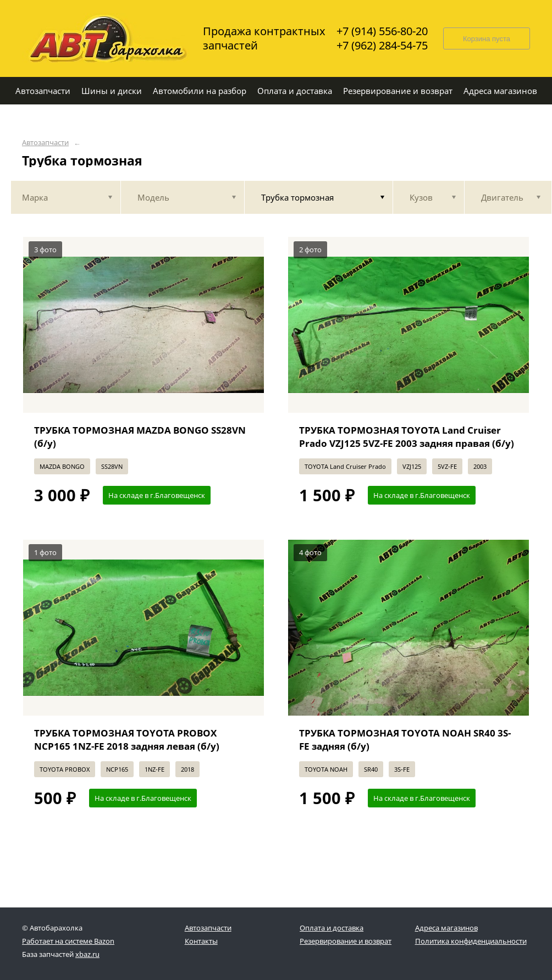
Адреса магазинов (446, 928)
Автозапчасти (45, 143)
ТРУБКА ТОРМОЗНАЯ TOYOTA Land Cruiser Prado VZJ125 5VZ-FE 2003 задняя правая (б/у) (407, 437)
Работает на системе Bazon (68, 941)
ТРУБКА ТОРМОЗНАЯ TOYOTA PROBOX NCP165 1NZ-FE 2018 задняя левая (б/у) (127, 740)
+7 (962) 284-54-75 (382, 46)
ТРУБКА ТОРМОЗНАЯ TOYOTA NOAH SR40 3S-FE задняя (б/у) (405, 740)
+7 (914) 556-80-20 (382, 31)
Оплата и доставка (332, 928)
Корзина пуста (487, 39)
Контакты (201, 941)
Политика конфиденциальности (471, 941)
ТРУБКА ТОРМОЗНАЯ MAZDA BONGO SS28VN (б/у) (140, 437)
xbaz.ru (87, 954)
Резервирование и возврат (346, 941)
